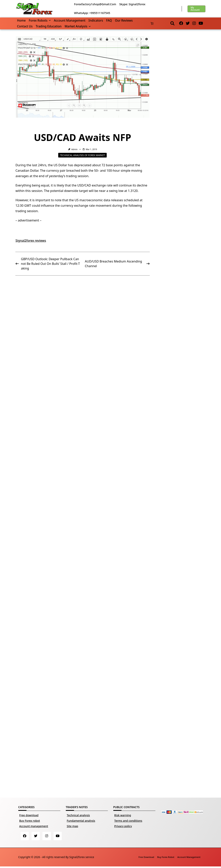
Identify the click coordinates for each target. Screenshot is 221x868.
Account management (70, 21)
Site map (72, 826)
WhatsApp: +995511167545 (92, 13)
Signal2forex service (82, 858)
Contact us (25, 26)
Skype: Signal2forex (132, 4)
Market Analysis (78, 26)
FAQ (109, 21)
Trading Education (49, 26)
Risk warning (123, 815)
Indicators (96, 21)
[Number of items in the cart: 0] (152, 23)
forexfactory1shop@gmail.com (95, 4)
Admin (74, 149)
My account (195, 9)
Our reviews (124, 21)
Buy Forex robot (30, 821)
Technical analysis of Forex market (82, 155)
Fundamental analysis (81, 821)
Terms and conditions (128, 821)
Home (21, 21)
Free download (29, 815)
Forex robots (40, 21)
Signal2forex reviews (31, 241)
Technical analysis (78, 815)
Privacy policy (123, 826)
